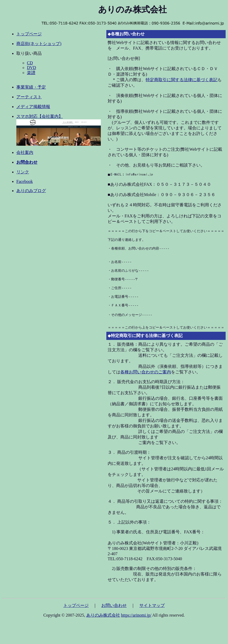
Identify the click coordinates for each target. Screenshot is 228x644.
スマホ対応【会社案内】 (40, 116)
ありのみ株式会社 (103, 626)
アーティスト (29, 97)
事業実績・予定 (31, 87)
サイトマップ (152, 617)
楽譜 (31, 73)
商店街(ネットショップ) (39, 44)
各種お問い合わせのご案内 (146, 383)
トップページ (29, 34)
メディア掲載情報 (33, 107)
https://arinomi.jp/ (136, 626)
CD (30, 63)
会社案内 (25, 152)
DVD (32, 68)
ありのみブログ (31, 191)
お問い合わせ (114, 617)
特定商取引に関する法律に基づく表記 (182, 80)
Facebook (25, 181)
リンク (23, 172)
